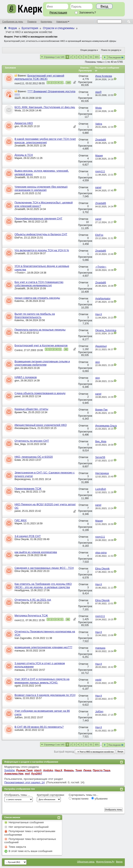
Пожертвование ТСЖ (28, 489)
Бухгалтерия (30, 28)
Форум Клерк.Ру (105, 862)
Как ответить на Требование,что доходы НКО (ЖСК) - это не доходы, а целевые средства (43, 586)
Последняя (116, 57)
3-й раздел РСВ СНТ (28, 536)
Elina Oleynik (22, 539)
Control (19, 350)
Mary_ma (20, 492)
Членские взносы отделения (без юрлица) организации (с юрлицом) (41, 188)
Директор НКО (24, 123)
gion (17, 126)
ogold (17, 686)
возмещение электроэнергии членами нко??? (43, 647)
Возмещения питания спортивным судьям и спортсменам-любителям (42, 363)
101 (97, 57)
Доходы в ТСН (24, 155)
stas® (18, 98)
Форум (13, 28)
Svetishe (10, 770)
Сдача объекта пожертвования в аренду (40, 393)
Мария (18, 158)
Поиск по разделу (110, 50)
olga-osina (20, 555)
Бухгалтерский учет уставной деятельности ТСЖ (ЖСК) (39, 77)
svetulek (19, 730)
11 (86, 57)
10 (87, 222)
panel (17, 193)
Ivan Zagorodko (23, 638)
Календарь (46, 22)
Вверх (120, 752)
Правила (32, 22)
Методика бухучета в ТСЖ (31, 615)
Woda (18, 111)
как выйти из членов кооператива (36, 552)
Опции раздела (88, 50)
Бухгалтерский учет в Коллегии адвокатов (41, 345)
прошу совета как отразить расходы (37, 298)
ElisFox (19, 238)
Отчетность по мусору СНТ (32, 441)
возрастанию (79, 798)
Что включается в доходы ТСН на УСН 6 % (42, 250)
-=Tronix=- (20, 273)
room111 (19, 83)
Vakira (18, 698)
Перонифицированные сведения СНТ (38, 218)
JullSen (19, 717)
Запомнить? (85, 13)
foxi (16, 333)
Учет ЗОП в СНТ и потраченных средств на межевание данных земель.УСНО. (42, 681)
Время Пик (21, 222)
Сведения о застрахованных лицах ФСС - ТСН (44, 568)
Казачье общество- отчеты (31, 409)
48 (68, 619)
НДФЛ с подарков (26, 377)
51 (91, 57)
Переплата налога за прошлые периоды (40, 330)
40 (66, 349)
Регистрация (58, 13)
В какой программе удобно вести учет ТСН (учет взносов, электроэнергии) (45, 141)
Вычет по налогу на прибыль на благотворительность (35, 315)
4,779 (86, 79)
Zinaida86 (20, 146)
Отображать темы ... (17, 795)
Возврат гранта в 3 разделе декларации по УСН (45, 695)
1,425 (86, 619)
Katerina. (19, 301)
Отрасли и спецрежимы (59, 28)
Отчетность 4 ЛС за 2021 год (33, 600)
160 (68, 83)
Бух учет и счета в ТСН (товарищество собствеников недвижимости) (39, 284)
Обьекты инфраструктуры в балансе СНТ (41, 234)
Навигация (62, 22)
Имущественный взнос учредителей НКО (41, 425)
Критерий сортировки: (51, 795)
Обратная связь (86, 862)
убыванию (99, 798)
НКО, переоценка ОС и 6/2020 (34, 457)
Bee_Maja (20, 444)
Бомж (18, 460)
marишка (20, 651)
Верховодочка (23, 479)
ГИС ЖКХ (21, 520)
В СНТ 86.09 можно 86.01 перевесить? (39, 727)
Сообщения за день (13, 22)
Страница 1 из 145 (54, 57)
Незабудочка (22, 590)
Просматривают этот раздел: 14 (24, 782)
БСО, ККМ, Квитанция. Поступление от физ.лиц (45, 107)
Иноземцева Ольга (25, 428)
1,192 (86, 349)
